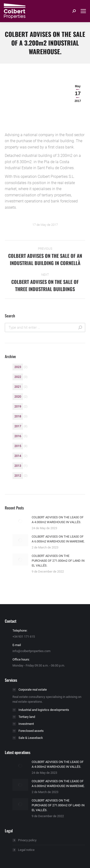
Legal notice (26, 850)
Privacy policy (27, 840)
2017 (18, 426)
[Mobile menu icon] (83, 11)
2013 (18, 466)
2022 (18, 377)
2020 (18, 397)
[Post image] (20, 521)
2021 (18, 387)
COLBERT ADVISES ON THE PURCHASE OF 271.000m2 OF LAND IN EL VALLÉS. (58, 561)
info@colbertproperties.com (31, 651)
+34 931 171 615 (24, 637)
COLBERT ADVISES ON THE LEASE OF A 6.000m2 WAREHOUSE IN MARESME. (58, 539)
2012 (18, 476)
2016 (18, 436)
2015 (18, 446)
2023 (18, 367)
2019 (18, 406)
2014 (18, 456)
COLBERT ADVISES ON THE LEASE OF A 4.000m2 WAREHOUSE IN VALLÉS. (58, 520)
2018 (18, 416)
